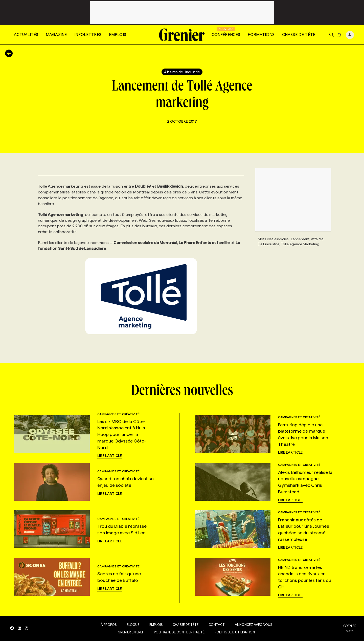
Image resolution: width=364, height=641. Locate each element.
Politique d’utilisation (235, 632)
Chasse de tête (299, 35)
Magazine (56, 35)
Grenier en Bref (131, 632)
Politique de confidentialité (179, 632)
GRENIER (350, 626)
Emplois (118, 35)
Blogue (133, 625)
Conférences (226, 35)
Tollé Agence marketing (61, 186)
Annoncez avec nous (253, 625)
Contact (217, 625)
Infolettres (88, 35)
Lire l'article (110, 456)
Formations (261, 35)
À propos (109, 625)
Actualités (26, 35)
